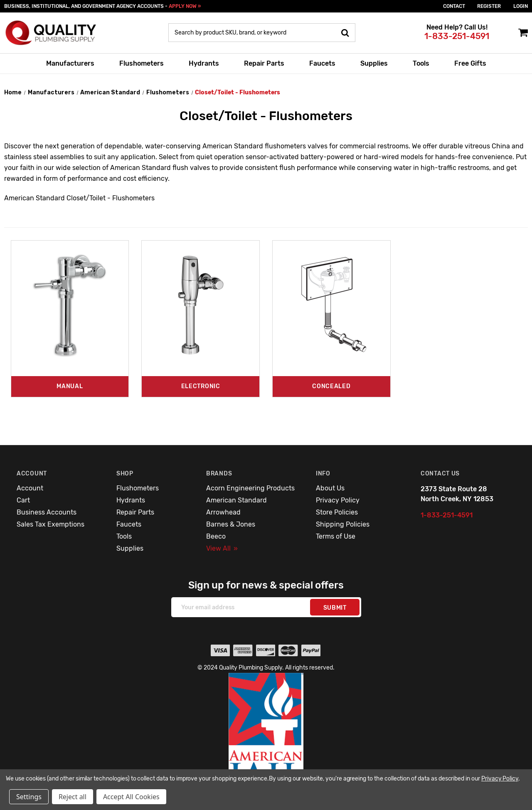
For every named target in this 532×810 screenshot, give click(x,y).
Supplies (374, 63)
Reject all (73, 797)
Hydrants (204, 63)
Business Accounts (47, 512)
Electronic (201, 386)
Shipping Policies (343, 524)
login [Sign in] (521, 6)
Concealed (331, 386)
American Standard (236, 500)
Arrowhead (223, 512)
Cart (23, 500)
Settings (29, 797)
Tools (421, 63)
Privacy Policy (338, 500)
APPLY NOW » (185, 6)
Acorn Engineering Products (250, 488)
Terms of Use (336, 536)
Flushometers (142, 63)
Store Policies (337, 512)
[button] (266, 735)
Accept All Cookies (131, 797)
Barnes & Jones (231, 524)
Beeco (216, 536)
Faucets (322, 63)
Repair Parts (264, 63)
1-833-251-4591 (457, 36)
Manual (70, 386)
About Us (330, 488)
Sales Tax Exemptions (50, 524)
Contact (454, 6)
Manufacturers (70, 63)
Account (30, 488)
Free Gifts (470, 63)
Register (489, 6)
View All (222, 548)
